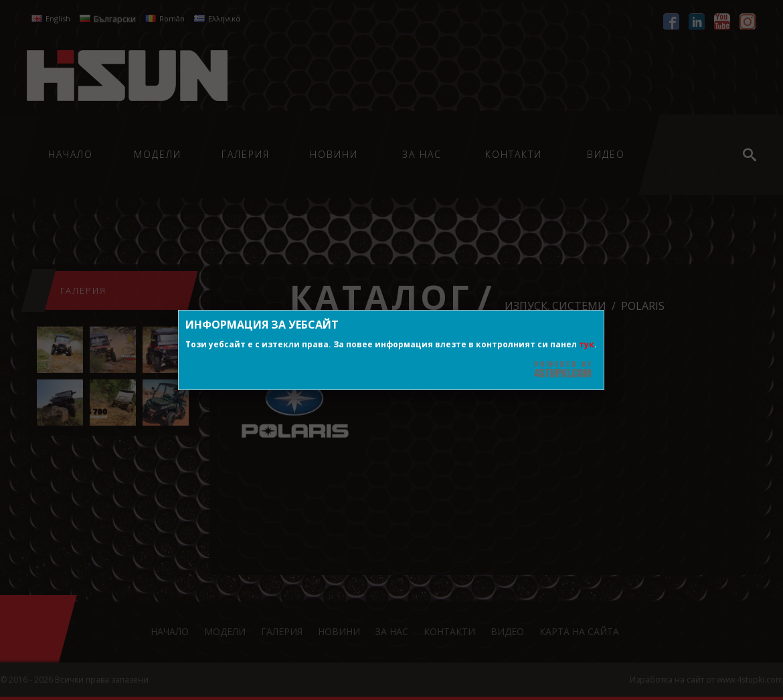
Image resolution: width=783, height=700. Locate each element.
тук (587, 344)
